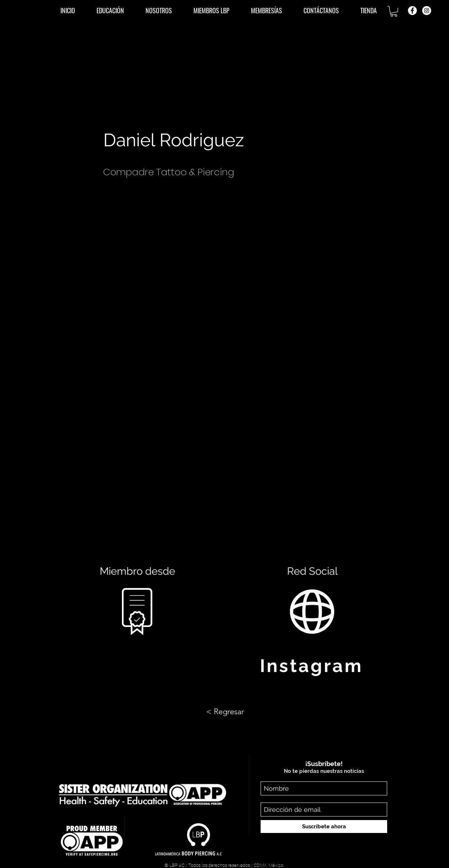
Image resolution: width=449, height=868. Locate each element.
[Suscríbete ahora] (324, 827)
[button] (110, 11)
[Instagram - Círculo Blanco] (427, 11)
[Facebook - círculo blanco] (412, 11)
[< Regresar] (225, 712)
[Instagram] (312, 666)
